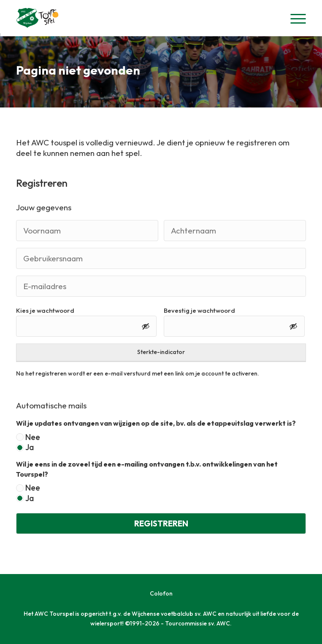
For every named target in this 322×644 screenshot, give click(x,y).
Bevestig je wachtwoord (199, 310)
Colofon (161, 593)
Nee (33, 437)
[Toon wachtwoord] (146, 326)
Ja (30, 447)
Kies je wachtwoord (45, 310)
